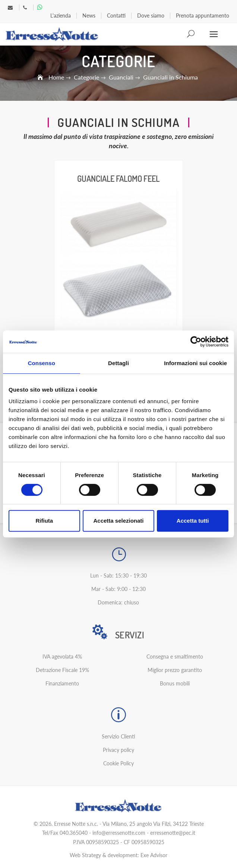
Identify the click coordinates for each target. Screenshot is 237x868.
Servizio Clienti (118, 736)
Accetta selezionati (118, 521)
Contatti (116, 16)
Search (191, 34)
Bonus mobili (175, 683)
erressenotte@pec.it (173, 833)
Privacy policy (118, 750)
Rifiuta (44, 521)
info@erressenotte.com (119, 833)
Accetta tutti (193, 521)
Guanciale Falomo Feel (118, 178)
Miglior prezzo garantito (175, 670)
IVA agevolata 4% (62, 657)
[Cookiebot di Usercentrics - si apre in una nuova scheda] (196, 342)
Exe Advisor (154, 855)
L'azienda (61, 16)
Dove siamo (151, 16)
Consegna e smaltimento (175, 657)
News (89, 16)
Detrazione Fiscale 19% (62, 670)
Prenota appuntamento (203, 16)
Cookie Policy (118, 763)
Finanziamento (62, 683)
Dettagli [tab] (118, 363)
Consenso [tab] (42, 363)
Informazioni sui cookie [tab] (195, 363)
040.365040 (74, 833)
